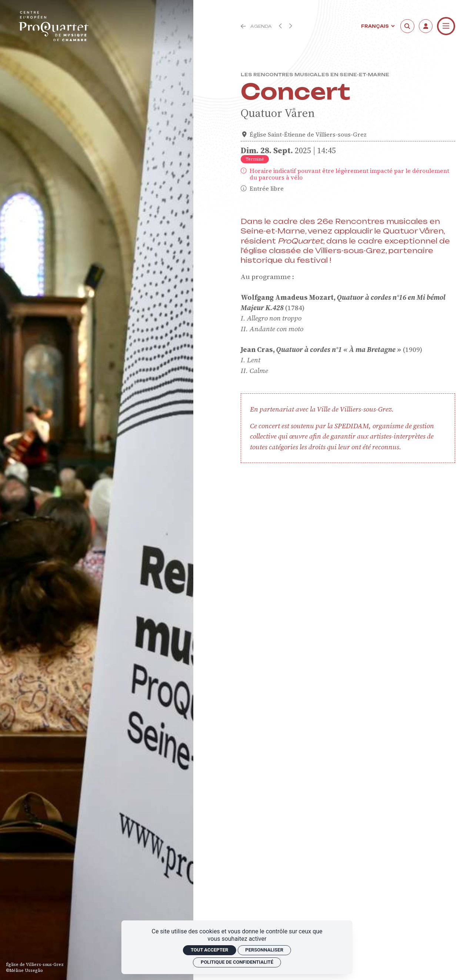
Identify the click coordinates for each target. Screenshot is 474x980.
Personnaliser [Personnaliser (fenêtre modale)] (264, 950)
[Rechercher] (407, 26)
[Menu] (446, 26)
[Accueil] (54, 26)
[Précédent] (243, 26)
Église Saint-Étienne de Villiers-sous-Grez (308, 135)
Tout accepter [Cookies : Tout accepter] (209, 950)
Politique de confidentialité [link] (237, 962)
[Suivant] (290, 26)
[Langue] (377, 26)
